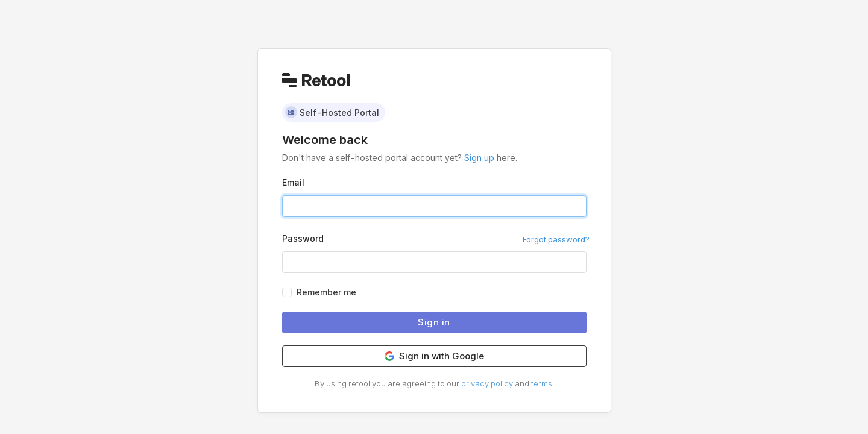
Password (303, 238)
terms (542, 383)
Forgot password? (556, 239)
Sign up (479, 158)
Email (293, 182)
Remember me (326, 292)
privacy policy (487, 383)
